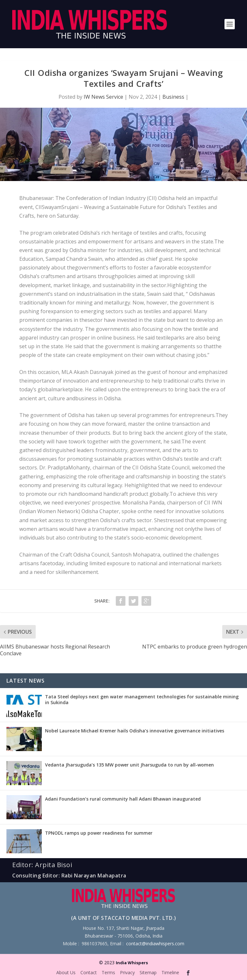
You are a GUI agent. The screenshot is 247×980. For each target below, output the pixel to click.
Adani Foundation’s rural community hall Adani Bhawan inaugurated (123, 799)
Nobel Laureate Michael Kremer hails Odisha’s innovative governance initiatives (135, 731)
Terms (108, 972)
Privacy (127, 972)
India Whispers (132, 963)
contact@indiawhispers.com (155, 944)
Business (173, 97)
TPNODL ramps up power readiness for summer (99, 833)
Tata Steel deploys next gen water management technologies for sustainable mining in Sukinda (142, 699)
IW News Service (103, 97)
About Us (66, 972)
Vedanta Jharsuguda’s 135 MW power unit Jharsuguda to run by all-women (129, 765)
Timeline (170, 972)
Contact (89, 972)
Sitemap (148, 972)
